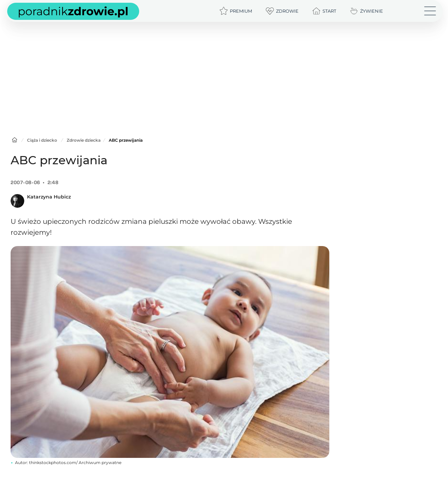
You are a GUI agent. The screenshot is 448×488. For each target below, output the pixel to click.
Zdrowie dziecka (84, 140)
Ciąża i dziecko (42, 140)
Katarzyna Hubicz (49, 197)
